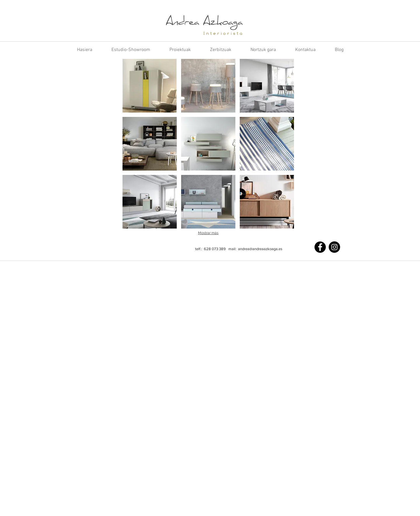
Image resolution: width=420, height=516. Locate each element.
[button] (150, 86)
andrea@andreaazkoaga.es (260, 249)
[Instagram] (334, 247)
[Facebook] (320, 247)
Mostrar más (208, 233)
